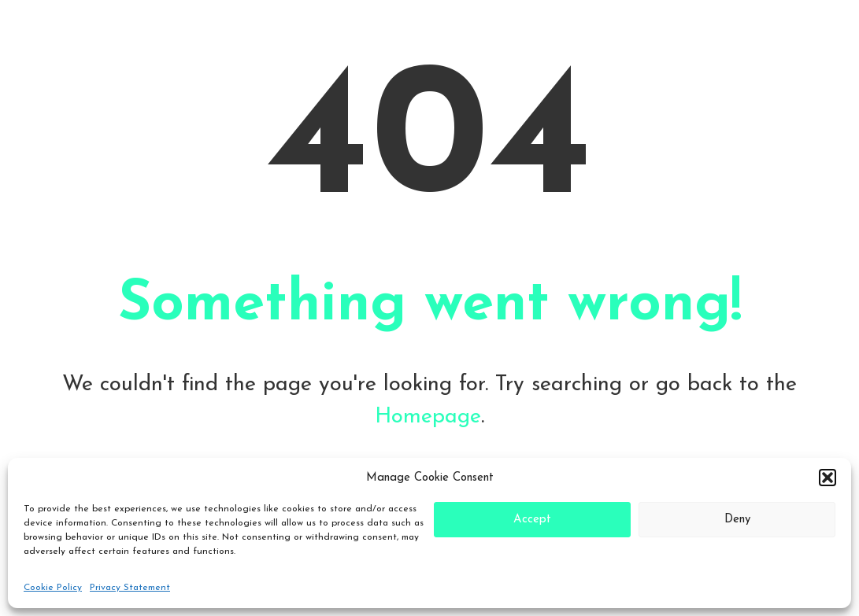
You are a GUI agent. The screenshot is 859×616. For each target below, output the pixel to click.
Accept (532, 520)
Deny (737, 520)
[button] (828, 478)
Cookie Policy (53, 588)
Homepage (428, 417)
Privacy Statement (130, 588)
